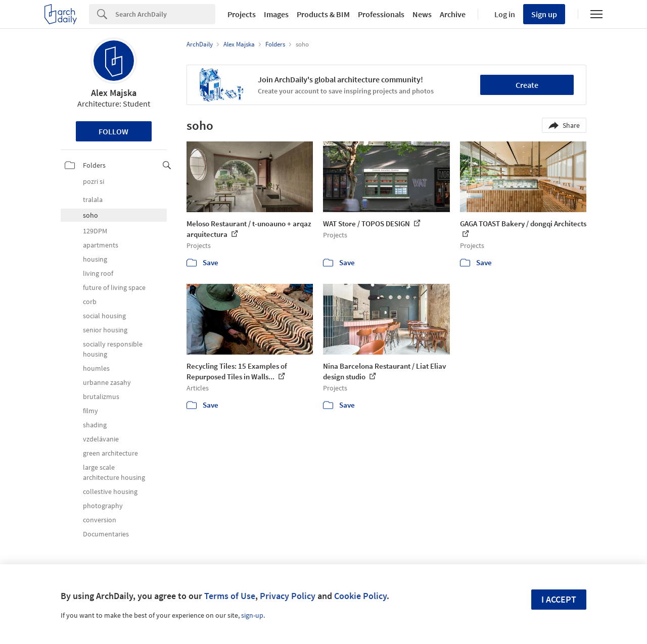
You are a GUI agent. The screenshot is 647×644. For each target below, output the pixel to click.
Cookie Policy (360, 596)
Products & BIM (323, 14)
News (422, 14)
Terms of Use (230, 596)
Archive (453, 14)
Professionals (381, 14)
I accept (559, 599)
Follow (113, 131)
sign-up (252, 615)
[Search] (165, 14)
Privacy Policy (288, 596)
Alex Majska (114, 93)
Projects (242, 14)
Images (276, 14)
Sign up (544, 14)
